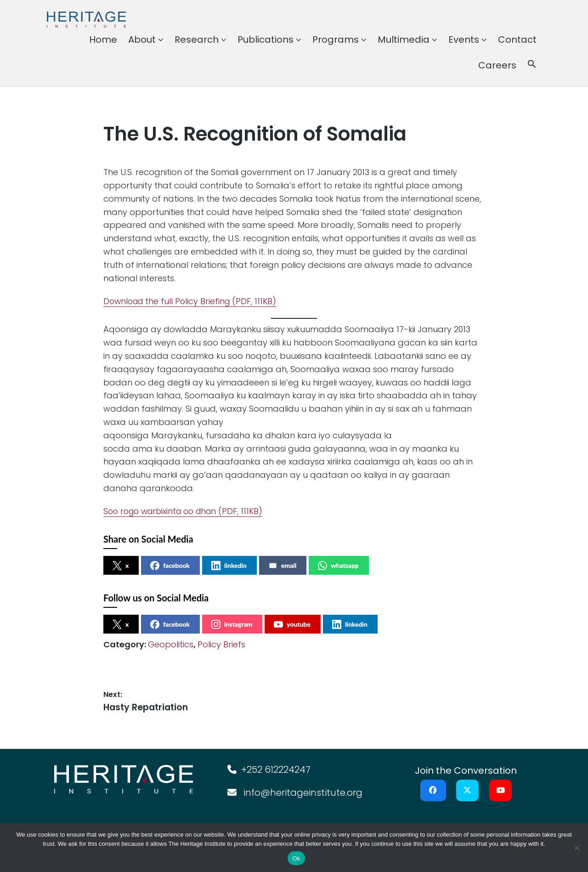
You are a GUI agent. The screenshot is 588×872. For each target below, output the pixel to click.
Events (464, 40)
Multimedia (404, 40)
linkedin (229, 566)
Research (197, 40)
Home (103, 40)
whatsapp (338, 566)
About (142, 40)
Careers (497, 65)
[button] (532, 65)
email (282, 566)
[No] (577, 848)
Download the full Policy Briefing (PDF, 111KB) (192, 301)
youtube (292, 624)
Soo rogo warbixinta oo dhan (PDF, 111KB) (187, 511)
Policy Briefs (221, 644)
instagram (232, 624)
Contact (517, 40)
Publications (266, 40)
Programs (336, 40)
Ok (296, 858)
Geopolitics (171, 644)
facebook (170, 566)
